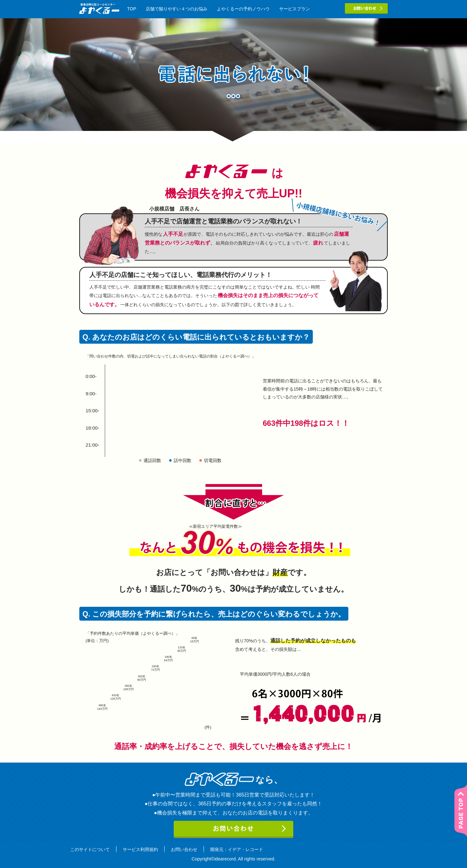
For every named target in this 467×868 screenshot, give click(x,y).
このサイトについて (90, 849)
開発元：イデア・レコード (237, 849)
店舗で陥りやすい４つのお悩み (177, 9)
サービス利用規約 (140, 849)
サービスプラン (295, 9)
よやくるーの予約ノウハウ (243, 9)
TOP (132, 9)
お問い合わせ (184, 849)
